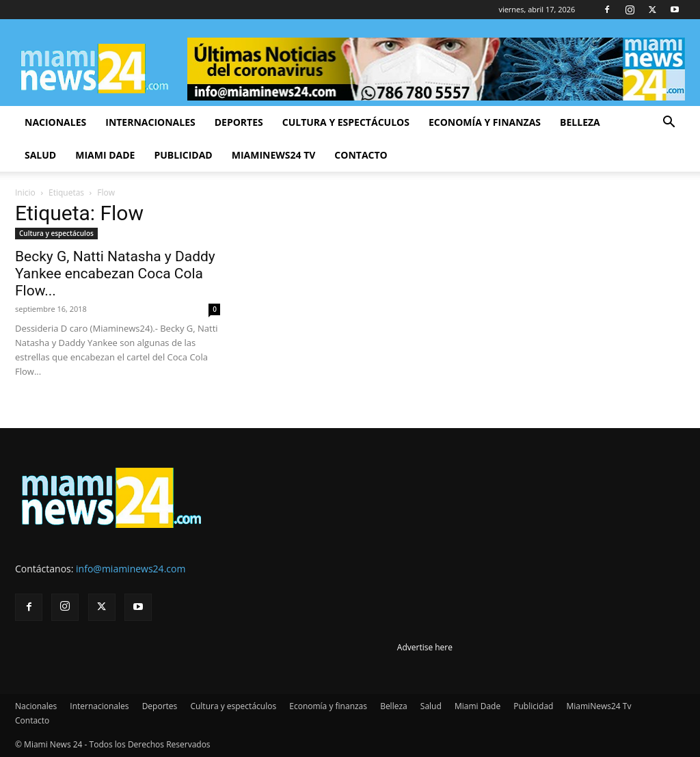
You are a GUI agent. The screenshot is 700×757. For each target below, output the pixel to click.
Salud (40, 155)
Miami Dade (105, 155)
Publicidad (183, 155)
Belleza (580, 122)
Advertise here (425, 647)
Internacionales (150, 122)
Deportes (239, 122)
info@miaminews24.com (131, 569)
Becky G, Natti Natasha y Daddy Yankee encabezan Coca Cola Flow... (115, 274)
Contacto (361, 155)
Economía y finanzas (485, 122)
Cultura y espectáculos (346, 122)
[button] (669, 123)
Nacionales (55, 122)
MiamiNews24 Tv (274, 155)
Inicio (25, 192)
